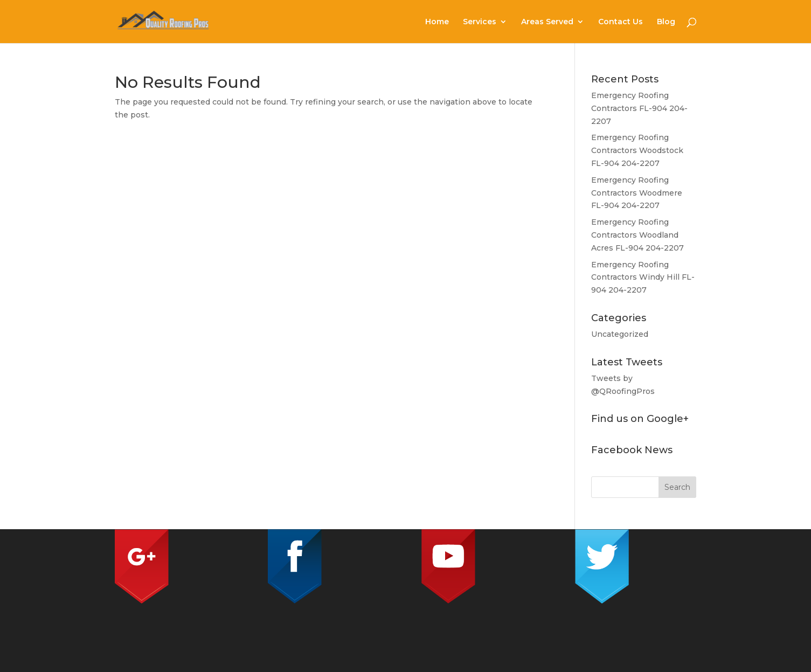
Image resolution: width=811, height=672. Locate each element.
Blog (666, 22)
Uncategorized (620, 334)
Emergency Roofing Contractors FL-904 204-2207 (639, 108)
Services (480, 22)
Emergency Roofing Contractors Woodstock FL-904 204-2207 (637, 150)
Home (437, 22)
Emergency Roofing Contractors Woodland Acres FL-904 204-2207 (637, 235)
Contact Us (621, 22)
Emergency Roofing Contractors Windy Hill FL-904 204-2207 (643, 278)
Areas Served (547, 22)
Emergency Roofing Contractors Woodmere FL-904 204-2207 (637, 193)
